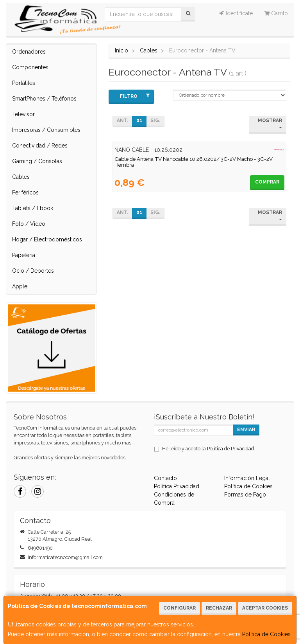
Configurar (179, 608)
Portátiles (24, 83)
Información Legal (247, 478)
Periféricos (25, 192)
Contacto (165, 478)
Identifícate (236, 13)
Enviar (246, 430)
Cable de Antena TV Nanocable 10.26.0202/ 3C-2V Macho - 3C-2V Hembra (194, 162)
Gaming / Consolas (37, 161)
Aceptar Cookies (265, 608)
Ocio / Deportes (33, 271)
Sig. (155, 121)
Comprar (267, 182)
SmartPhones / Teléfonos (44, 99)
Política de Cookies (266, 634)
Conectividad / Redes (40, 146)
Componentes (30, 67)
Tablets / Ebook (33, 208)
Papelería (24, 255)
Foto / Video (29, 224)
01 (139, 121)
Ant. (122, 121)
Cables (21, 177)
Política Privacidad (177, 486)
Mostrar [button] (270, 123)
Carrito (276, 13)
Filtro (135, 96)
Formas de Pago (245, 495)
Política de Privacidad (230, 449)
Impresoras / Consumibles (46, 130)
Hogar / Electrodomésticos (47, 239)
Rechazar (219, 608)
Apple (20, 286)
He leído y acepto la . (209, 449)
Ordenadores (29, 52)
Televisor (23, 114)
